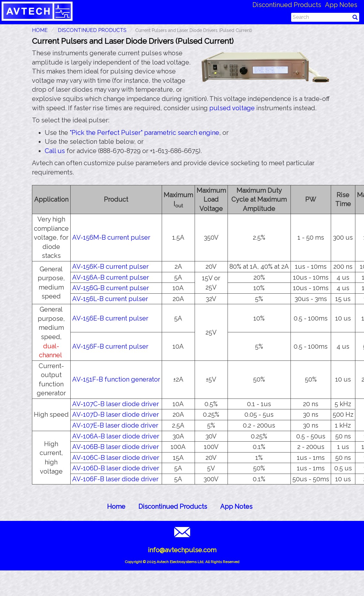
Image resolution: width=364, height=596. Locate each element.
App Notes (341, 5)
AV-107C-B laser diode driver (116, 404)
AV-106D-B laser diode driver (116, 468)
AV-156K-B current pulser (110, 267)
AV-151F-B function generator (116, 379)
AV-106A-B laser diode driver (116, 436)
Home (116, 507)
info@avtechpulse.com (182, 550)
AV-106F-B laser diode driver (115, 479)
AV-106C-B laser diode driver (116, 458)
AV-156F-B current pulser (110, 346)
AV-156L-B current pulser (110, 299)
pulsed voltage (232, 108)
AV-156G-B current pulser (111, 288)
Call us (55, 151)
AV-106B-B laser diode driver (116, 447)
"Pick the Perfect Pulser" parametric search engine (144, 133)
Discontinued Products (287, 5)
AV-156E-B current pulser (110, 318)
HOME (40, 30)
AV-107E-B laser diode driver (115, 425)
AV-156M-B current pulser (111, 237)
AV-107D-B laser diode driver (116, 414)
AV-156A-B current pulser (111, 277)
